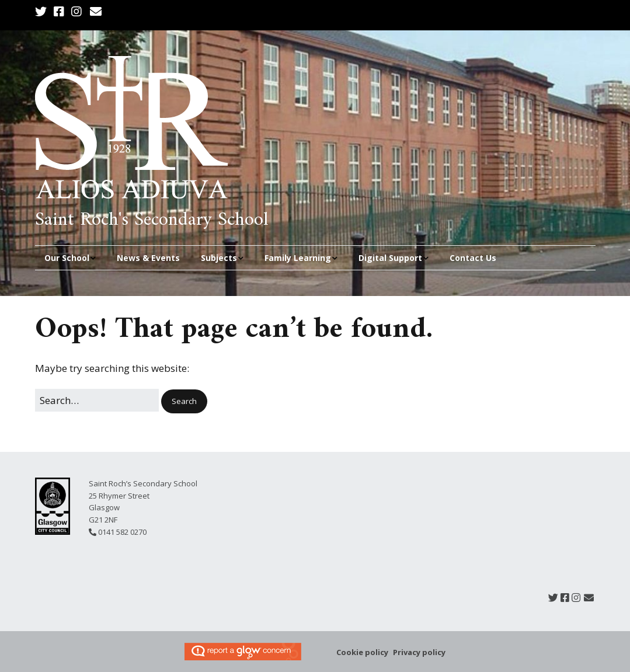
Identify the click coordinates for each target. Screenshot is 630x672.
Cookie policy (362, 652)
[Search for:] (97, 400)
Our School (67, 258)
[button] (184, 401)
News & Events (148, 258)
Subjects (219, 258)
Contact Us (473, 258)
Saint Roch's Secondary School (152, 220)
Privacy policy (419, 652)
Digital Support (390, 258)
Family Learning (298, 258)
